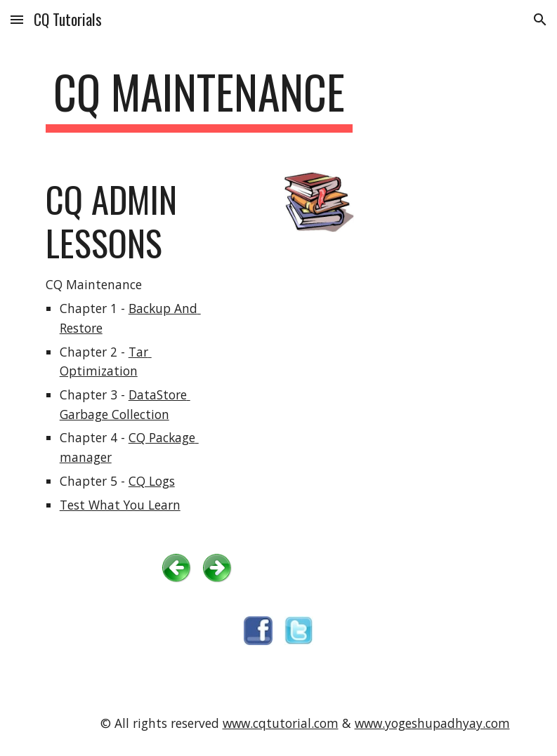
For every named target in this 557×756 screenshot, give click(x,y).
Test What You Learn (120, 505)
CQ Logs (152, 481)
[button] (17, 19)
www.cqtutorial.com (281, 723)
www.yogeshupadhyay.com (432, 723)
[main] (199, 99)
